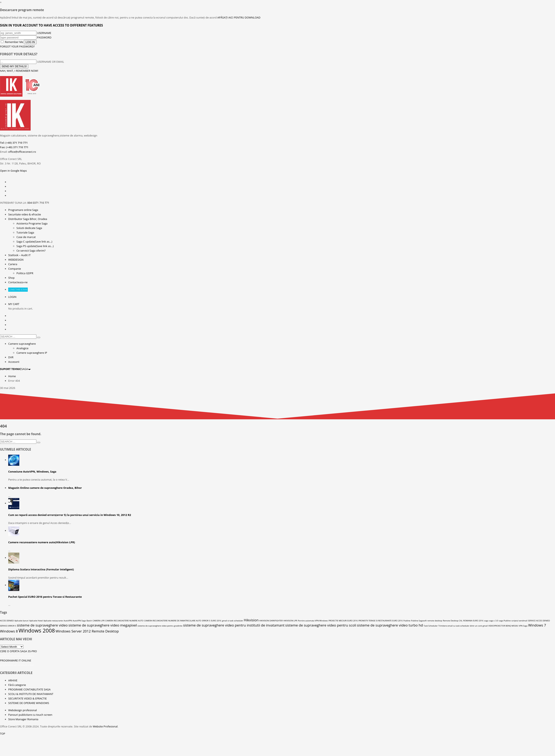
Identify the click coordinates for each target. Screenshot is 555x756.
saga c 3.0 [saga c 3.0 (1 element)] (494, 621)
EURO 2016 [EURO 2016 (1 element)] (216, 621)
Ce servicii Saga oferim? (31, 251)
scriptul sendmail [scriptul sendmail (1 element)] (519, 621)
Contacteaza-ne (18, 282)
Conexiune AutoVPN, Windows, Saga (32, 472)
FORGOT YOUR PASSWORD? (17, 46)
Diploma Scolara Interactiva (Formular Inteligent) (41, 569)
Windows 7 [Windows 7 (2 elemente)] (537, 625)
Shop (11, 278)
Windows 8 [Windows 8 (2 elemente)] (9, 631)
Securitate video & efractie (25, 214)
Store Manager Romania (23, 719)
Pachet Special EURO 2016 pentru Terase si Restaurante (45, 597)
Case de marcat (26, 237)
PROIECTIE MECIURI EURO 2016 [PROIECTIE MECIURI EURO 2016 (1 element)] (343, 621)
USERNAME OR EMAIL (50, 62)
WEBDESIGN (16, 260)
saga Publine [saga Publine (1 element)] (505, 621)
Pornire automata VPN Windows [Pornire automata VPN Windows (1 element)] (313, 621)
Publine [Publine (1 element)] (407, 621)
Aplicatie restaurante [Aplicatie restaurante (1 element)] (53, 621)
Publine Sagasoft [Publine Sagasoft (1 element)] (419, 621)
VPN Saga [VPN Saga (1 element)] (523, 626)
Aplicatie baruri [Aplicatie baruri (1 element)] (21, 621)
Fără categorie (17, 685)
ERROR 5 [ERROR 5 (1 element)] (206, 621)
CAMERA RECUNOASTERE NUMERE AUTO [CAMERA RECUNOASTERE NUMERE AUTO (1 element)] (124, 621)
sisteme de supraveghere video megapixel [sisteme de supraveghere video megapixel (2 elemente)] (103, 625)
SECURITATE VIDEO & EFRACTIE (28, 698)
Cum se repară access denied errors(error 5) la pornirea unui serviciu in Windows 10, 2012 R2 (70, 515)
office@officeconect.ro (22, 152)
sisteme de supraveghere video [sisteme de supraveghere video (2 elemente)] (42, 625)
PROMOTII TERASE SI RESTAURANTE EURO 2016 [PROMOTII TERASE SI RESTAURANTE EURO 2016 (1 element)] (381, 621)
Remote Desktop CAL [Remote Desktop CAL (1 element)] (453, 621)
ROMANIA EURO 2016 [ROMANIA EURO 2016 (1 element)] (473, 621)
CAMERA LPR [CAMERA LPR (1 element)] (98, 621)
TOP (3, 734)
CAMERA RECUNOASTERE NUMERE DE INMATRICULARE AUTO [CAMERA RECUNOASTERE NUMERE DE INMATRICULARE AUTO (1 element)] (173, 621)
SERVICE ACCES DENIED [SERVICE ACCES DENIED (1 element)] (539, 621)
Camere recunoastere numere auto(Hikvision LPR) (42, 542)
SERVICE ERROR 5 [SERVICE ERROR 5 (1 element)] (8, 626)
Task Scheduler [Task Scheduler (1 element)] (431, 626)
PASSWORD (44, 37)
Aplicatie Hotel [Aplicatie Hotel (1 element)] (36, 621)
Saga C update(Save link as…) (34, 242)
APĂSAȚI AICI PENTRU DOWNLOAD (239, 17)
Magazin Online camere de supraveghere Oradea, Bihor (45, 488)
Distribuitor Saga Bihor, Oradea (28, 219)
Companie (15, 269)
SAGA (15, 369)
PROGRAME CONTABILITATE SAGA (29, 689)
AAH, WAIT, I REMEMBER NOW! (19, 71)
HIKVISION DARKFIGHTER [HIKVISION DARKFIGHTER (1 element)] (271, 621)
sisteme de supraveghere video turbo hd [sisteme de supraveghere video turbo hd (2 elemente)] (390, 625)
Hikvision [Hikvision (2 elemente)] (251, 620)
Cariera (13, 264)
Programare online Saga (23, 210)
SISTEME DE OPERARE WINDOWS (29, 703)
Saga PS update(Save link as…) (35, 246)
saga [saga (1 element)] (486, 621)
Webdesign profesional (23, 710)
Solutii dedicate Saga (29, 228)
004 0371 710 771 (38, 203)
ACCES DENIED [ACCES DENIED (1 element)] (7, 621)
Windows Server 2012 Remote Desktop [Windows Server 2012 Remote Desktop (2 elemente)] (87, 631)
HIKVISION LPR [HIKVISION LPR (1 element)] (290, 621)
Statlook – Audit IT (19, 255)
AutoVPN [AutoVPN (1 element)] (68, 621)
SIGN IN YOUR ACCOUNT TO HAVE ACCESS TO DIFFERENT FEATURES (51, 25)
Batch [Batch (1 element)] (89, 621)
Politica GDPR (25, 273)
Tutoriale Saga (25, 232)
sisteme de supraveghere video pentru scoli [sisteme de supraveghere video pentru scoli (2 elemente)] (321, 625)
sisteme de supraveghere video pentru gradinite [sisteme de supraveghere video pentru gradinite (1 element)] (160, 626)
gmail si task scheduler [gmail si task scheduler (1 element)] (233, 621)
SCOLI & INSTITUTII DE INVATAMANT (31, 694)
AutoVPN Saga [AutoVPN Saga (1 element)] (79, 621)
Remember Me (12, 42)
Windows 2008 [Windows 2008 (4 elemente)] (37, 630)
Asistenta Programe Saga (32, 223)
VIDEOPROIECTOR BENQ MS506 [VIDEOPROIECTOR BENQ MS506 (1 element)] (503, 626)
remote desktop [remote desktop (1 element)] (435, 621)
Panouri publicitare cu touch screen (30, 715)
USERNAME (44, 33)
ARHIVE (13, 680)
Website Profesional (105, 726)
